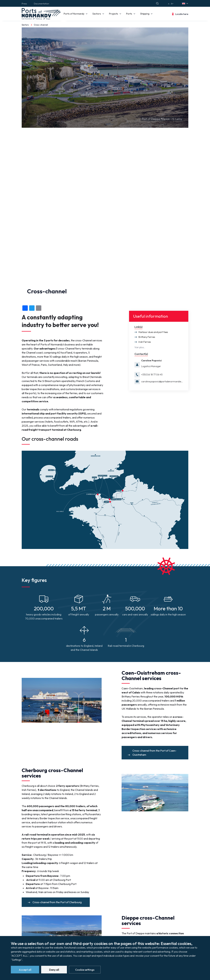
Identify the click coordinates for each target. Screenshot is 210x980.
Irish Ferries (145, 342)
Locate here (182, 14)
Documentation (41, 4)
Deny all (54, 971)
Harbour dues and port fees (153, 332)
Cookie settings (85, 971)
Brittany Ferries (147, 337)
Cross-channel (41, 25)
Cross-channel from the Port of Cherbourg (57, 902)
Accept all (25, 971)
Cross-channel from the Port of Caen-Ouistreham (154, 753)
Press (24, 4)
